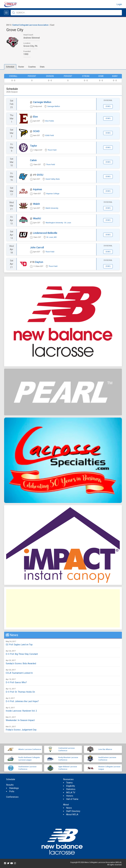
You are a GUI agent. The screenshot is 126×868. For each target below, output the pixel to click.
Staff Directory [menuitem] (73, 811)
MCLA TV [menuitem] (71, 793)
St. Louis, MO (52, 237)
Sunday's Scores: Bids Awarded (21, 663)
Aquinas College (53, 194)
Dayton (39, 262)
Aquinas (38, 189)
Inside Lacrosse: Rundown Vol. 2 (21, 711)
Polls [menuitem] (12, 791)
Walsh (36, 204)
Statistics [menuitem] (71, 789)
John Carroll (37, 247)
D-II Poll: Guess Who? (16, 682)
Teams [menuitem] (69, 783)
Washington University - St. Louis (58, 223)
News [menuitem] (69, 808)
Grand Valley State (53, 179)
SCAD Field (50, 135)
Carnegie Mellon (42, 102)
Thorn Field (52, 150)
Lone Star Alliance (105, 749)
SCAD (36, 131)
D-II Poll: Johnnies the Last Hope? (22, 701)
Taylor (34, 146)
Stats (42, 67)
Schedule (10, 67)
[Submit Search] (13, 13)
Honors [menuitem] (70, 796)
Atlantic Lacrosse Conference (30, 749)
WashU (37, 218)
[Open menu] (6, 13)
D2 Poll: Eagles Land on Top (19, 645)
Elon (35, 117)
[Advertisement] (63, 608)
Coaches (32, 67)
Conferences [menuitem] (12, 797)
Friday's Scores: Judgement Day (21, 730)
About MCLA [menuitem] (72, 814)
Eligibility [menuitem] (71, 786)
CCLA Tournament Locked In (19, 673)
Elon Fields (50, 121)
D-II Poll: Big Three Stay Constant (22, 654)
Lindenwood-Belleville (45, 233)
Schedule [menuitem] (11, 779)
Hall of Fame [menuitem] (72, 799)
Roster (21, 67)
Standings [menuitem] (14, 788)
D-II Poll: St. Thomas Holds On (20, 692)
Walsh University (52, 208)
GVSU (40, 175)
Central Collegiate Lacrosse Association (30, 25)
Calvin (33, 160)
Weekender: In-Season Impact (20, 720)
